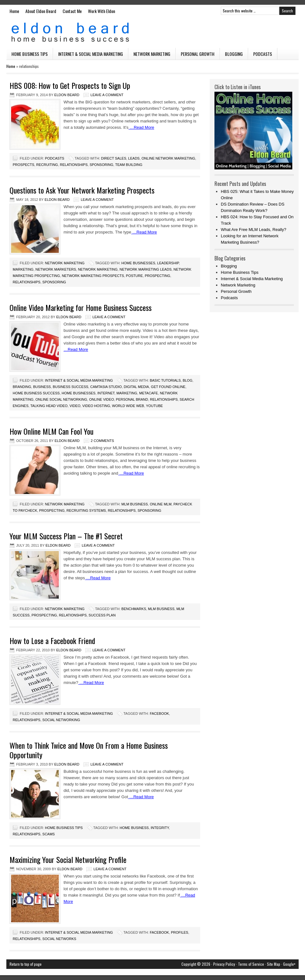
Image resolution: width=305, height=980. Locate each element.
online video (101, 399)
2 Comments (102, 441)
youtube (154, 406)
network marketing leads (146, 269)
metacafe (149, 393)
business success (71, 387)
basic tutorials (165, 380)
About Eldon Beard (41, 11)
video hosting (96, 406)
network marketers (56, 269)
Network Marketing (152, 54)
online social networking (61, 399)
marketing (23, 269)
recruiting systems (86, 510)
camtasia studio (106, 387)
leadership (168, 263)
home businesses (138, 263)
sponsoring (102, 165)
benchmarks (134, 609)
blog (188, 380)
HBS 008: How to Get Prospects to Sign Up (70, 85)
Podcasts (263, 54)
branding (22, 387)
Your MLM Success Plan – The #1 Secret (66, 536)
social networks (59, 939)
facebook (159, 714)
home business (134, 828)
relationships (74, 165)
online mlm (160, 504)
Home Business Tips (30, 54)
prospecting (158, 276)
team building (129, 165)
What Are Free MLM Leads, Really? (254, 230)
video (75, 406)
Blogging (234, 54)
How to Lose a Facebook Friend (52, 641)
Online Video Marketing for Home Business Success (81, 307)
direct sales (114, 158)
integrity (160, 828)
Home (14, 11)
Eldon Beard (152, 32)
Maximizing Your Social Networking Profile (68, 859)
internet (106, 393)
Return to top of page (26, 964)
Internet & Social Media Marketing (91, 54)
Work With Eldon (102, 11)
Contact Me (72, 11)
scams (48, 834)
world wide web (128, 406)
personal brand (132, 399)
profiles (180, 932)
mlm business (135, 504)
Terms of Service (251, 964)
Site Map (274, 964)
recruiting (47, 165)
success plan (102, 615)
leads (134, 158)
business (42, 387)
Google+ (289, 964)
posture (134, 276)
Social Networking (61, 720)
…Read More (141, 127)
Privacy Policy (224, 964)
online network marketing (169, 158)
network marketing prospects (93, 276)
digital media (136, 387)
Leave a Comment (107, 95)
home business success (36, 393)
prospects (24, 165)
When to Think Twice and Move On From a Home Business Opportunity (89, 750)
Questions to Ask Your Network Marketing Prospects (82, 190)
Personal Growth (198, 54)
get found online (168, 387)
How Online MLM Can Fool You (51, 431)
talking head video (49, 406)
